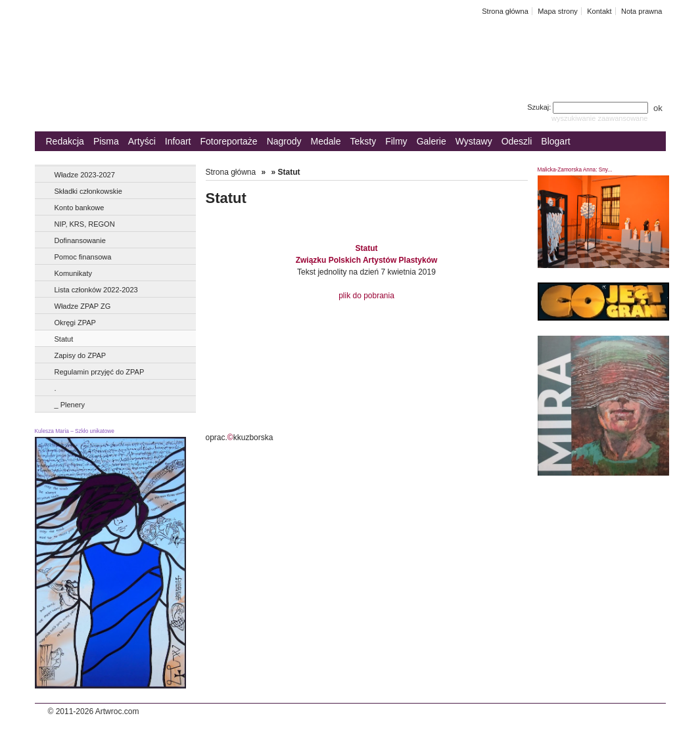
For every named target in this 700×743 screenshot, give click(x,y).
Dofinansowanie (80, 240)
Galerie (432, 141)
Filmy (396, 141)
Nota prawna (642, 11)
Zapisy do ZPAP (81, 355)
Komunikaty (73, 273)
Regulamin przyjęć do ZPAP (100, 372)
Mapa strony (558, 11)
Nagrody (284, 141)
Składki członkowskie (88, 191)
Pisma (106, 141)
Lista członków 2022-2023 (96, 290)
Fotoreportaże (228, 141)
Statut (64, 339)
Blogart (555, 141)
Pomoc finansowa (83, 257)
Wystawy (474, 141)
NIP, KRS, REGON (85, 224)
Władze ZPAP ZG (83, 306)
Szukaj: (589, 107)
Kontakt (599, 11)
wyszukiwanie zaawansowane (600, 118)
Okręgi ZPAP (75, 323)
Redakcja (65, 141)
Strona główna (505, 11)
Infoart (178, 141)
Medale (326, 141)
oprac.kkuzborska (240, 438)
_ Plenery (70, 405)
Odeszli (517, 141)
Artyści (142, 141)
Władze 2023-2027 (85, 175)
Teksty (363, 141)
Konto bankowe (80, 208)
